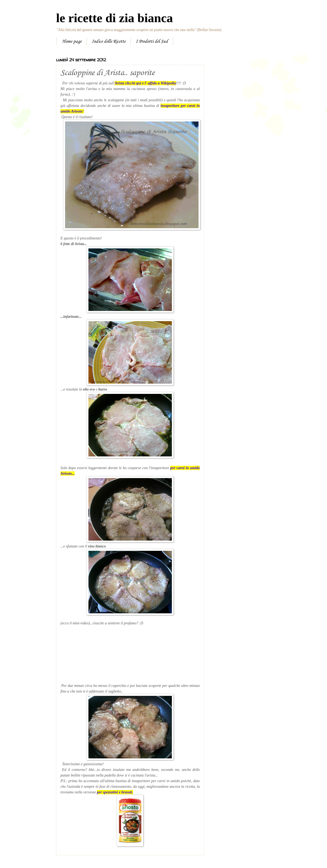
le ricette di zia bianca (114, 18)
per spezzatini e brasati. (115, 792)
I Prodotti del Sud (152, 41)
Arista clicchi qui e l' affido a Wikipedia (145, 83)
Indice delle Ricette (109, 41)
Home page (72, 41)
